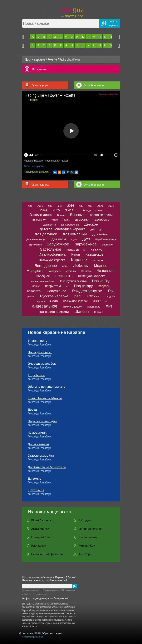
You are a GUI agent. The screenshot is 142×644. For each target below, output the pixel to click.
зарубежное (86, 244)
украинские (94, 307)
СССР (97, 301)
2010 (30, 206)
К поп (76, 254)
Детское (91, 224)
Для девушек (46, 234)
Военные (77, 215)
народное (43, 276)
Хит (109, 306)
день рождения (70, 225)
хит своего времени (54, 312)
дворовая (82, 219)
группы (41, 166)
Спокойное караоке (75, 301)
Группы (66, 220)
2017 (81, 206)
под (67, 286)
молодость (55, 271)
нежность (64, 276)
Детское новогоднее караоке (63, 229)
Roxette (52, 59)
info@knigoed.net (33, 637)
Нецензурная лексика (73, 281)
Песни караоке (35, 59)
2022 (111, 206)
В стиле (99, 210)
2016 (71, 206)
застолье (108, 245)
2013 (50, 206)
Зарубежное (58, 244)
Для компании (75, 234)
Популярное (56, 291)
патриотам (53, 286)
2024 (44, 210)
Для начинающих (36, 239)
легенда (98, 260)
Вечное (61, 215)
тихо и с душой (73, 307)
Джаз (93, 230)
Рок (111, 291)
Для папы (59, 239)
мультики (71, 271)
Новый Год (101, 281)
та (106, 301)
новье (36, 286)
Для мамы (100, 234)
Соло (54, 301)
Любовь (80, 265)
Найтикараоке (114, 23)
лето (65, 266)
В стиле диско (41, 215)
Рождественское (87, 291)
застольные (73, 250)
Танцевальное (44, 306)
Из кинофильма (52, 254)
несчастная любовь (43, 281)
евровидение (35, 245)
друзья (74, 240)
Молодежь (35, 271)
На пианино (106, 271)
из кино (96, 249)
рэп (78, 296)
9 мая (69, 210)
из (84, 250)
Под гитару (84, 286)
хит (33, 166)
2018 (90, 206)
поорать (104, 286)
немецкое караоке (92, 276)
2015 (59, 206)
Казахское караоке (52, 260)
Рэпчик (93, 296)
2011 (40, 206)
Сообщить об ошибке (108, 94)
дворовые (102, 219)
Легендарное (46, 266)
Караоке (79, 260)
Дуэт (86, 239)
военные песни (101, 215)
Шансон (81, 312)
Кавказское (94, 254)
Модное (101, 266)
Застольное (51, 249)
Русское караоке (54, 296)
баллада (87, 210)
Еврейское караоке (106, 240)
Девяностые (50, 225)
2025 (56, 210)
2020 (100, 206)
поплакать (34, 291)
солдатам (40, 301)
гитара (54, 220)
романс (31, 297)
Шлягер (99, 312)
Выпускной (39, 220)
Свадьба (110, 297)
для (101, 230)
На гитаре (86, 271)
